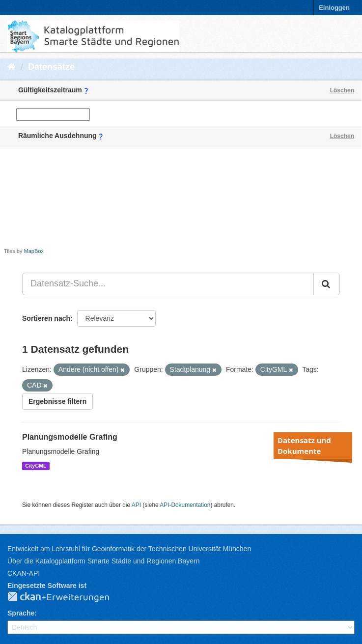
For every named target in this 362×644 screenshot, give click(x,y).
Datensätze (51, 67)
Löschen (342, 90)
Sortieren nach (46, 318)
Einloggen (334, 8)
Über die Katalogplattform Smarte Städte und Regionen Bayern (103, 561)
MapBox (34, 251)
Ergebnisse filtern (57, 401)
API (136, 505)
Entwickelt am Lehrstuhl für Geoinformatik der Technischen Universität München (129, 549)
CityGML (36, 466)
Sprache (21, 613)
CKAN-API (24, 573)
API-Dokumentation (185, 505)
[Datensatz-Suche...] (168, 284)
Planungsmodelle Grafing (70, 437)
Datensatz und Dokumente (304, 446)
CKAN (66, 597)
